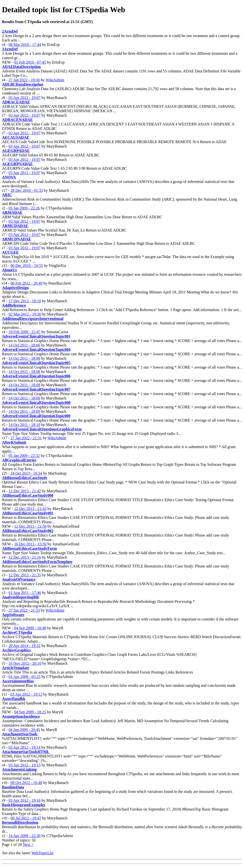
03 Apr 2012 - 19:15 (25, 765)
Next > (28, 845)
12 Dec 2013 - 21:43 (30, 509)
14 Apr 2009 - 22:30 (25, 836)
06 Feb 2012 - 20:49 (27, 283)
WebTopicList (43, 853)
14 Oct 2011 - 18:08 (24, 358)
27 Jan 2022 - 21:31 (26, 438)
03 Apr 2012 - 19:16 (25, 800)
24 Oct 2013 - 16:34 (26, 473)
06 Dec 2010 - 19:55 (27, 266)
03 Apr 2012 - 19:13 (26, 694)
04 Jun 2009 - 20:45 (24, 730)
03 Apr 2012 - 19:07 (25, 98)
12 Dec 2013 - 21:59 (30, 526)
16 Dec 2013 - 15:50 (30, 544)
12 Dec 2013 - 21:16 (25, 557)
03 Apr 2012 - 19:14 (25, 747)
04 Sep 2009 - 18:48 (30, 628)
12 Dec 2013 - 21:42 (25, 491)
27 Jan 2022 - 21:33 (24, 610)
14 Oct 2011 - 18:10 (24, 425)
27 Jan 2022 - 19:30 (24, 80)
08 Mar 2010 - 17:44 (25, 45)
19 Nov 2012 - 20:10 (25, 663)
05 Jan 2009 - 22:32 (24, 456)
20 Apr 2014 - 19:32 (25, 646)
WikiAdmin (55, 80)
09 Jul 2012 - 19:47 (26, 818)
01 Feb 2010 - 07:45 (30, 62)
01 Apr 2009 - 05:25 (25, 677)
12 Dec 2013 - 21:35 (25, 575)
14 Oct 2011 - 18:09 (24, 385)
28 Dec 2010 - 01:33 (27, 190)
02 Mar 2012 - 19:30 (25, 314)
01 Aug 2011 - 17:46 (25, 593)
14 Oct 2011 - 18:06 (24, 345)
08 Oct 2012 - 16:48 (26, 783)
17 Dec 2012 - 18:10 (25, 301)
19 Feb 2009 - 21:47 (25, 332)
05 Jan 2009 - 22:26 (24, 208)
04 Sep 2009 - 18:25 (30, 712)
